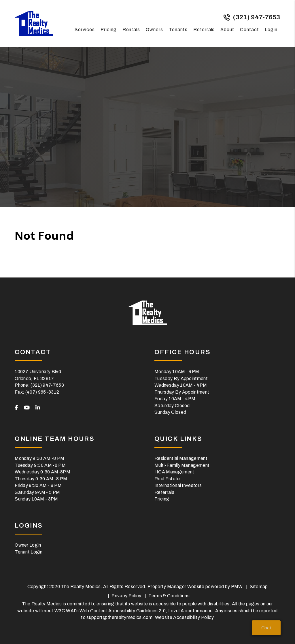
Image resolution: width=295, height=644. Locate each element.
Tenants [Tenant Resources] (178, 30)
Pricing (109, 30)
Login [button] (271, 30)
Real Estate (167, 479)
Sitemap (259, 587)
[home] (34, 23)
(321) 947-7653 (257, 17)
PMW (237, 587)
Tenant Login (29, 552)
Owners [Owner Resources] (154, 30)
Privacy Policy (126, 596)
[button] (16, 408)
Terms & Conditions (169, 596)
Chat (266, 628)
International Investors (178, 485)
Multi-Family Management (182, 465)
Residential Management (181, 458)
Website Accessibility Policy (185, 617)
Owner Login (28, 545)
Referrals (204, 30)
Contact (249, 30)
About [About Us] (227, 30)
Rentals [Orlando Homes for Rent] (131, 30)
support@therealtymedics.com (119, 617)
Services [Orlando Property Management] (85, 30)
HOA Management (174, 472)
